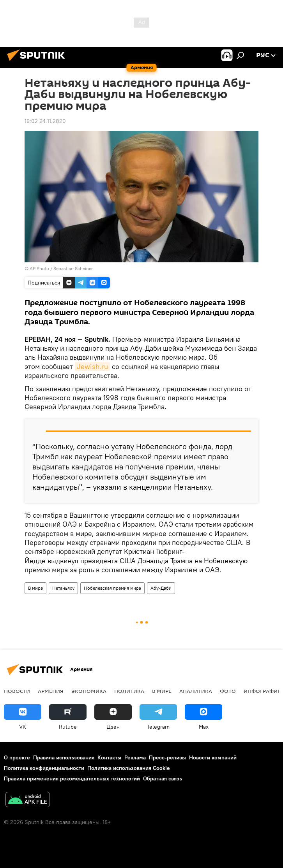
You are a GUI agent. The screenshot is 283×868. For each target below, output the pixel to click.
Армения (51, 691)
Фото (228, 691)
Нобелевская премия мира (112, 588)
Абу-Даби (161, 588)
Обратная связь (163, 778)
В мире (35, 588)
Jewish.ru (92, 366)
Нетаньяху (63, 588)
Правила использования (64, 757)
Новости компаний (213, 757)
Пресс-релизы (167, 757)
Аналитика (196, 691)
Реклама (135, 757)
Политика (129, 691)
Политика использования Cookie (129, 768)
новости (17, 691)
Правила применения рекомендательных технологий (72, 778)
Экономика (89, 691)
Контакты (109, 757)
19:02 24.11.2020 (45, 121)
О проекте (17, 757)
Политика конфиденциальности (44, 768)
